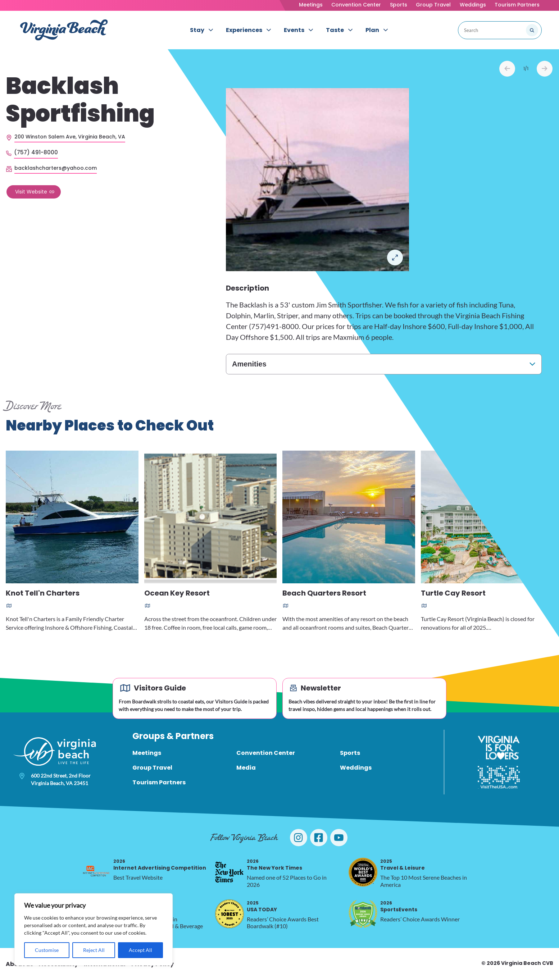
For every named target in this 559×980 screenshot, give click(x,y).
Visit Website (31, 192)
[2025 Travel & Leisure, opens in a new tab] (363, 872)
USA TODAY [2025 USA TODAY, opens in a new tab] (262, 906)
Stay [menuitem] (197, 30)
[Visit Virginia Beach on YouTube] (339, 838)
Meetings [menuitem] (147, 753)
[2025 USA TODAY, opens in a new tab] (229, 914)
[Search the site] (508, 30)
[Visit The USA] (499, 777)
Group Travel (433, 5)
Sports (399, 5)
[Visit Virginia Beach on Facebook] (319, 838)
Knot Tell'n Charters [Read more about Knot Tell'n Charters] (43, 594)
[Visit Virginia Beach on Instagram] (299, 838)
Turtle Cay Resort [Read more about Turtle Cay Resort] (453, 594)
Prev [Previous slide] (507, 69)
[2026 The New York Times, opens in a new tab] (229, 872)
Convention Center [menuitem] (266, 753)
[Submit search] (532, 30)
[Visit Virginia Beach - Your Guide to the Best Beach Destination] (64, 30)
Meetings (311, 5)
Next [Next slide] (545, 69)
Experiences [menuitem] (244, 30)
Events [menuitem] (294, 30)
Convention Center (356, 5)
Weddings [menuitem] (356, 768)
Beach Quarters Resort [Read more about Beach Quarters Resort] (324, 594)
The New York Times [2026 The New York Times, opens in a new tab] (274, 865)
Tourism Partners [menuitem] (159, 782)
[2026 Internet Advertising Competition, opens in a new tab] (96, 872)
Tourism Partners (517, 5)
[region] (94, 929)
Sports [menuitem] (350, 753)
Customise (47, 950)
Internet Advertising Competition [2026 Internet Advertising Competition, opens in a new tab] (160, 865)
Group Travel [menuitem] (152, 768)
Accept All (140, 950)
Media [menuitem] (246, 768)
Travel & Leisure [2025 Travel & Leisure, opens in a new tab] (403, 865)
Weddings (473, 5)
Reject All (94, 950)
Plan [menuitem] (372, 30)
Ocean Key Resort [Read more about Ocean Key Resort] (177, 594)
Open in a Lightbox (395, 257)
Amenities (249, 364)
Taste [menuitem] (335, 30)
